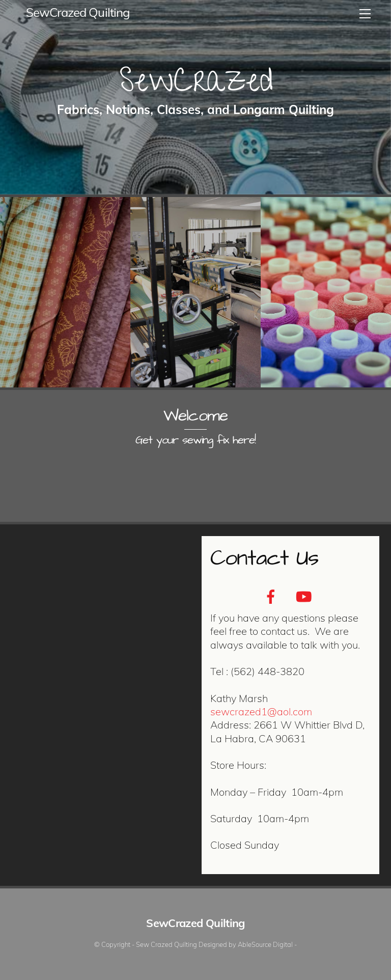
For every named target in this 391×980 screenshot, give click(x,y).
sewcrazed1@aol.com (261, 711)
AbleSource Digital (265, 944)
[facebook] (273, 596)
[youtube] (305, 596)
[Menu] (365, 14)
